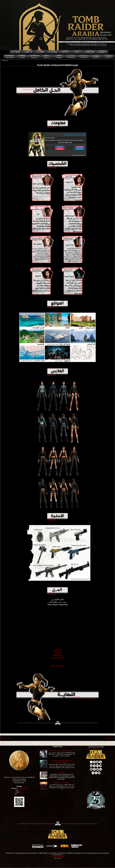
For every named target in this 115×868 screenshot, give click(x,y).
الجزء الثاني (57, 650)
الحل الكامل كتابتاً (57, 666)
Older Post (109, 738)
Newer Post (6, 738)
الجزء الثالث (57, 653)
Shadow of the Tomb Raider (62, 783)
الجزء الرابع (57, 655)
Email (21, 792)
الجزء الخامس (57, 658)
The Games (62, 772)
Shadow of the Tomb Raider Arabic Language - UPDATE (62, 762)
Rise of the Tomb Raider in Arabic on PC (62, 751)
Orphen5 (25, 788)
